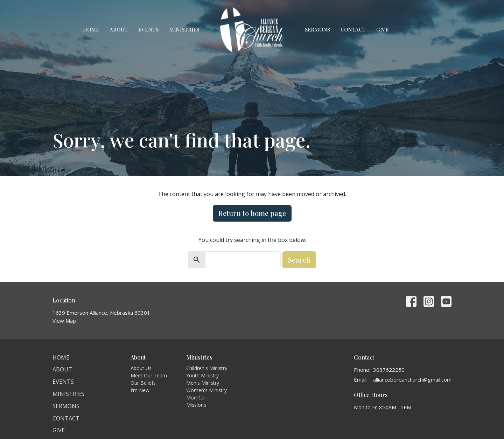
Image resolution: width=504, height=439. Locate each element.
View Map (64, 321)
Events (148, 29)
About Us (141, 368)
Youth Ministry (202, 375)
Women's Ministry (206, 390)
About (119, 29)
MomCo (195, 398)
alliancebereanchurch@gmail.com (412, 379)
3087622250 (389, 370)
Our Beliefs (143, 383)
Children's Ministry (207, 368)
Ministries (184, 29)
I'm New (140, 390)
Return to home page (252, 213)
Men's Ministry (203, 383)
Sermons (317, 29)
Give (382, 29)
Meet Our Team (149, 375)
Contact (353, 29)
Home (91, 29)
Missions (196, 405)
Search (299, 260)
